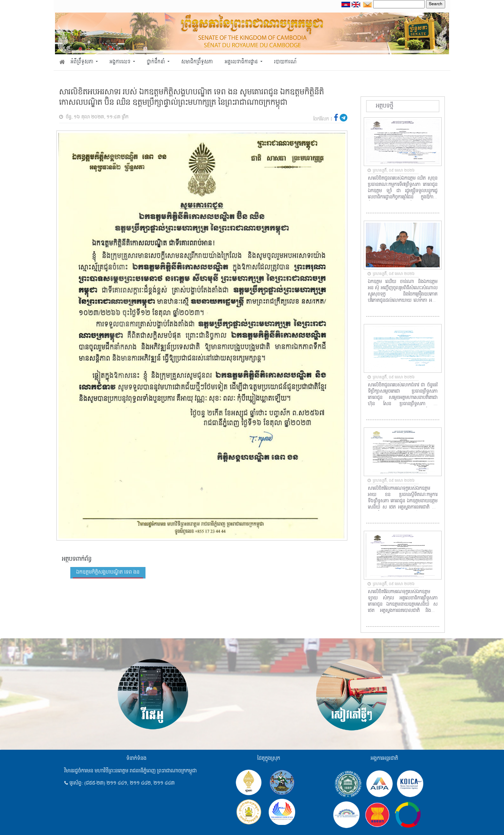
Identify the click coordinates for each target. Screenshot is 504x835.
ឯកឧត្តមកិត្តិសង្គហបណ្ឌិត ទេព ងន (108, 572)
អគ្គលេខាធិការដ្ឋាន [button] (242, 62)
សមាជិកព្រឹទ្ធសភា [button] (197, 62)
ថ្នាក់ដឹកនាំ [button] (157, 62)
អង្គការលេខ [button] (121, 62)
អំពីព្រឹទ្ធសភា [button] (83, 62)
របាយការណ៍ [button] (286, 62)
